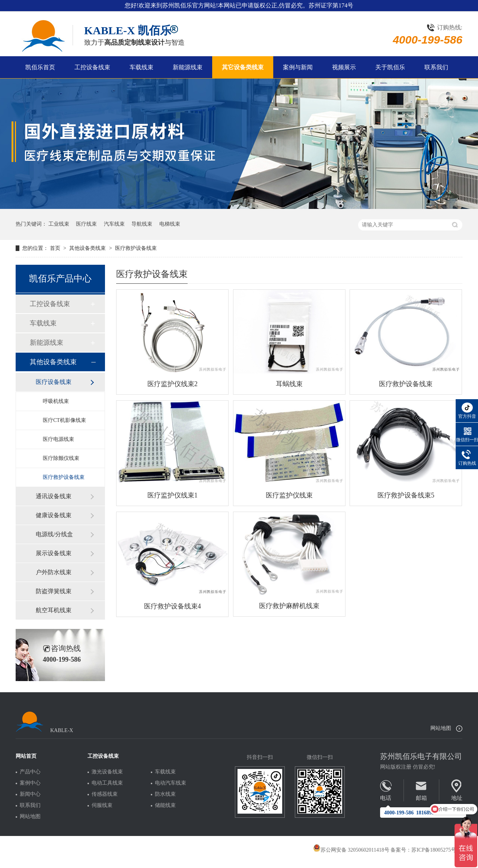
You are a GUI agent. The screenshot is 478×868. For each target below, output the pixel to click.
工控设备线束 (92, 67)
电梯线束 (170, 224)
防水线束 (165, 794)
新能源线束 (188, 67)
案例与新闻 (298, 67)
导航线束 (142, 224)
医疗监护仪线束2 (173, 384)
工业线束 (59, 224)
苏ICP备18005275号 (434, 850)
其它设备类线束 (243, 67)
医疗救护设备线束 (136, 248)
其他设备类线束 (88, 248)
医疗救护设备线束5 (406, 495)
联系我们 (436, 67)
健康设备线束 (54, 515)
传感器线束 (105, 794)
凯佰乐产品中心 (60, 279)
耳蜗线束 (289, 384)
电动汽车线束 (171, 783)
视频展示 (344, 67)
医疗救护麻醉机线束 (289, 606)
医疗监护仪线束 (289, 495)
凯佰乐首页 (40, 67)
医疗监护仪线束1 (173, 495)
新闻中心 (30, 794)
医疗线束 (86, 224)
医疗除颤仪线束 (61, 458)
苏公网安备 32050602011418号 (351, 850)
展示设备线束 (54, 553)
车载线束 (141, 67)
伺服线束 (102, 805)
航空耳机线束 (54, 610)
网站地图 (441, 728)
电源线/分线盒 (54, 534)
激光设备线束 (107, 772)
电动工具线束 (107, 783)
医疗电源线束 (58, 439)
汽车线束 (114, 224)
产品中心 (30, 772)
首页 (56, 248)
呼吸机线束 (56, 401)
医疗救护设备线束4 (173, 606)
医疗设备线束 (54, 382)
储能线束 (165, 805)
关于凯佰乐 (390, 67)
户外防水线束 (54, 572)
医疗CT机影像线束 (64, 420)
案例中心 (30, 783)
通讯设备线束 (54, 496)
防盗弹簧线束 (54, 591)
